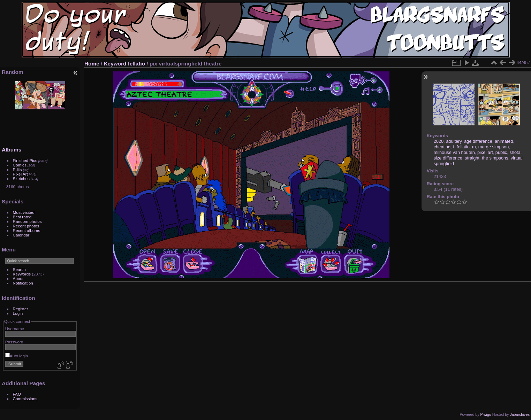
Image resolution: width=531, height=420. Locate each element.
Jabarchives (520, 414)
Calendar (21, 235)
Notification (23, 283)
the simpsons (495, 158)
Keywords (22, 274)
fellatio (137, 64)
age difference (478, 141)
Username (15, 329)
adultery (454, 141)
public (501, 152)
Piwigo (486, 414)
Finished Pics (25, 160)
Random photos (27, 221)
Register (21, 309)
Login (18, 313)
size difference (448, 158)
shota (515, 152)
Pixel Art (20, 174)
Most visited (24, 212)
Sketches (21, 178)
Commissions (25, 399)
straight (472, 158)
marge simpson (494, 147)
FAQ (17, 394)
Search (19, 269)
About (18, 278)
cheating (442, 147)
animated (504, 141)
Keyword (115, 64)
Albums (12, 150)
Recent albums (26, 230)
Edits (17, 169)
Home (92, 64)
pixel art (485, 152)
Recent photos (26, 226)
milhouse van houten (454, 152)
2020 (439, 141)
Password (14, 342)
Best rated (22, 217)
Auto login (17, 356)
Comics (20, 165)
